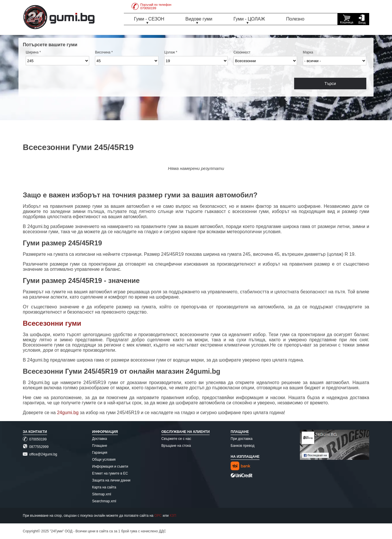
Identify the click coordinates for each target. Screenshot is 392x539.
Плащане (100, 446)
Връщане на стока (176, 446)
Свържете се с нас (176, 439)
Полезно (295, 19)
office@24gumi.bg (40, 454)
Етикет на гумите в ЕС (110, 473)
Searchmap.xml (104, 501)
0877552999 (36, 447)
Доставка (100, 439)
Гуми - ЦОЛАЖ (249, 19)
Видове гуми (199, 19)
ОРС (158, 516)
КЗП (173, 516)
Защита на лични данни (111, 480)
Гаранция (100, 453)
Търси (330, 84)
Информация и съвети (110, 466)
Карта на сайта (104, 487)
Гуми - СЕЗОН (149, 19)
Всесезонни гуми (52, 323)
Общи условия (104, 460)
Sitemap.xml (102, 494)
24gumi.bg (68, 413)
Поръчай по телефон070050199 (152, 6)
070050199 (35, 439)
